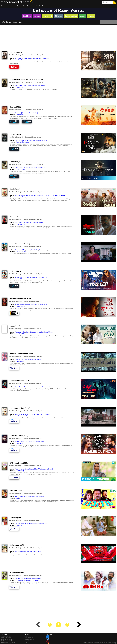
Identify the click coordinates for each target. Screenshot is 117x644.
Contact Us (34, 6)
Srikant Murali (37, 387)
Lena (34, 414)
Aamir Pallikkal (21, 197)
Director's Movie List (23, 6)
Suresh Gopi (24, 359)
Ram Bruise (34, 195)
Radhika (41, 195)
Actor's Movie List (11, 6)
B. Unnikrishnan (21, 224)
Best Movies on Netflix (7, 641)
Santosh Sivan (21, 279)
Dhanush (31, 113)
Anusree (28, 305)
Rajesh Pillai (20, 334)
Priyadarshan (20, 87)
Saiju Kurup (34, 305)
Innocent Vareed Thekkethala (23, 414)
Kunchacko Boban (20, 250)
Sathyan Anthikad (22, 416)
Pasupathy (25, 113)
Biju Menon (18, 551)
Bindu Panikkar (43, 524)
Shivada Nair (32, 442)
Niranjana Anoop (20, 469)
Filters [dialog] (108, 22)
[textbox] (106, 2)
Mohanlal (42, 86)
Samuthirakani (27, 58)
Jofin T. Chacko (21, 169)
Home (2, 6)
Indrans (27, 277)
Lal (31, 551)
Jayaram (17, 359)
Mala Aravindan (22, 579)
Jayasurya (18, 442)
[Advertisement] (59, 36)
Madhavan (24, 442)
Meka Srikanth (19, 222)
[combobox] (106, 2)
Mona (17, 195)
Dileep (26, 524)
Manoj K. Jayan (19, 524)
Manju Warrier (36, 58)
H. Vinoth (19, 60)
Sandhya (41, 332)
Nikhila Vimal (19, 168)
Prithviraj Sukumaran (23, 142)
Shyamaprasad (46, 387)
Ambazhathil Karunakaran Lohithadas (27, 580)
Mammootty (32, 168)
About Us (41, 6)
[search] (109, 2)
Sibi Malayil (20, 361)
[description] (16, 55)
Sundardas (19, 525)
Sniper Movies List (6, 636)
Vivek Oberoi (28, 140)
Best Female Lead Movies (7, 639)
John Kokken (19, 58)
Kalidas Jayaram (20, 277)
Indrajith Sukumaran (32, 332)
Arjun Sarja (26, 86)
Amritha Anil (35, 250)
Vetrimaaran (20, 115)
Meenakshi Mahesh (24, 195)
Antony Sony (20, 471)
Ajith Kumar (45, 58)
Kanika (28, 250)
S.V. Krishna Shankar (59, 195)
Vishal (35, 222)
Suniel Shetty (19, 86)
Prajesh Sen (20, 443)
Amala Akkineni (48, 469)
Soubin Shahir (43, 277)
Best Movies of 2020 (6, 638)
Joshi (18, 498)
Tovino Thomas (19, 140)
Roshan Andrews (21, 252)
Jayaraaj (19, 553)
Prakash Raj (18, 113)
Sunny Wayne (19, 387)
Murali (25, 496)
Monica (26, 168)
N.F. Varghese (19, 496)
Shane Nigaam (29, 469)
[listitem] (27, 16)
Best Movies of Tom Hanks (8, 642)
